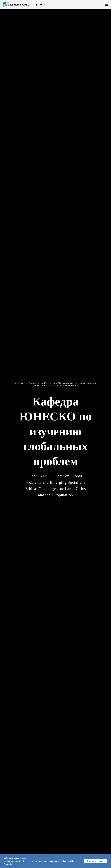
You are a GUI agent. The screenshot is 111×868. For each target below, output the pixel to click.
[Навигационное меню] (107, 5)
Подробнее (9, 864)
